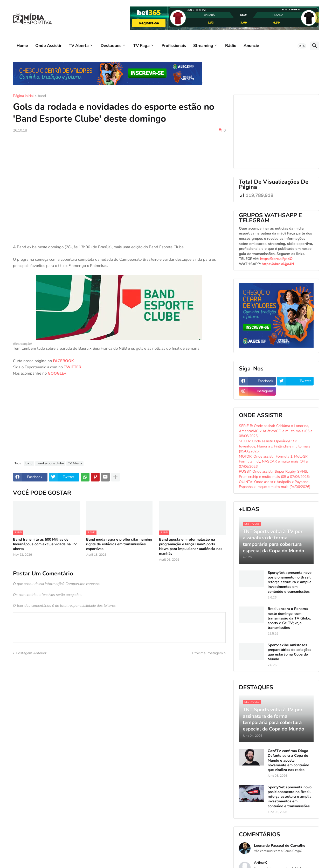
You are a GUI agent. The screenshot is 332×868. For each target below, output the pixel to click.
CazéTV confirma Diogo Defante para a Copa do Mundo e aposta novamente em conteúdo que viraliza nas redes (288, 760)
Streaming (203, 46)
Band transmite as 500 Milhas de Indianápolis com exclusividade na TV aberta (45, 544)
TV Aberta (79, 46)
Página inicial (23, 96)
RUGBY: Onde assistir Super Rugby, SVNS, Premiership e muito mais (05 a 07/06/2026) (274, 474)
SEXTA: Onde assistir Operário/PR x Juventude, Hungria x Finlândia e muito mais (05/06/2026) (275, 446)
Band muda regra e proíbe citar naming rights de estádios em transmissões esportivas (119, 544)
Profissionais (174, 46)
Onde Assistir (48, 46)
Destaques (111, 46)
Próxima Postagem (208, 653)
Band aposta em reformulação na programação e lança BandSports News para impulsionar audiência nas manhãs (191, 547)
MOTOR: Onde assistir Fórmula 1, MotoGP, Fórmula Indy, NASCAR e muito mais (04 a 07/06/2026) (274, 461)
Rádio (231, 46)
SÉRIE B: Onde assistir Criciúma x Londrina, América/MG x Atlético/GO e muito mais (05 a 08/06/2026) (276, 431)
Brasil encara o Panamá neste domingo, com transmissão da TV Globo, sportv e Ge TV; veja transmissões (289, 618)
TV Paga (141, 46)
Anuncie (251, 46)
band (42, 96)
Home (22, 46)
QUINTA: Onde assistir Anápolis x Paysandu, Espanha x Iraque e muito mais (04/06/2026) (275, 484)
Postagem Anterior (31, 653)
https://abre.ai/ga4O (276, 259)
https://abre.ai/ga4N (278, 264)
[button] (302, 46)
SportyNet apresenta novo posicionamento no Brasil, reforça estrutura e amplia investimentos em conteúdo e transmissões (290, 582)
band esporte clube (50, 463)
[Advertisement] (119, 176)
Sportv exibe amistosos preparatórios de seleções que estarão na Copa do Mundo (289, 652)
